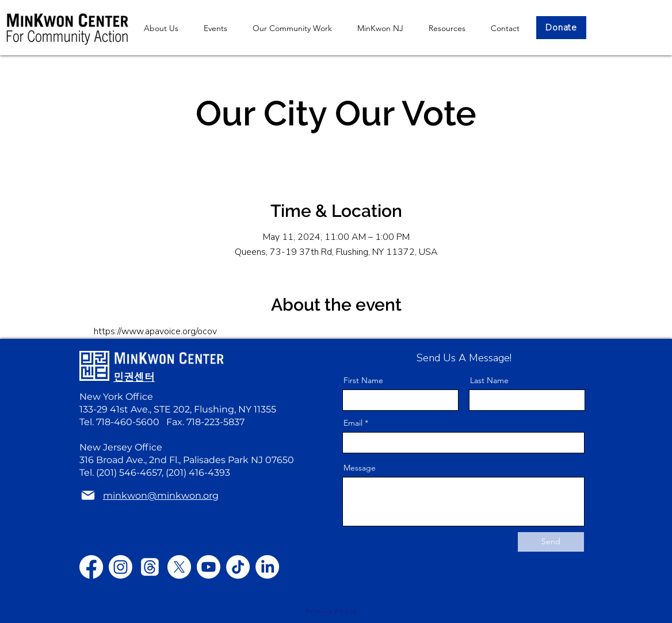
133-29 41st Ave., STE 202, (137, 409)
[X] (179, 567)
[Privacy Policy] (331, 611)
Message (360, 468)
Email (353, 423)
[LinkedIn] (267, 567)
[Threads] (150, 567)
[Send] (551, 542)
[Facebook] (91, 567)
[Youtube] (209, 567)
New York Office (116, 397)
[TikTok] (238, 567)
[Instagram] (121, 567)
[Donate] (561, 28)
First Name (363, 380)
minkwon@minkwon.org (161, 496)
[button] (380, 28)
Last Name (489, 380)
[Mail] (88, 496)
